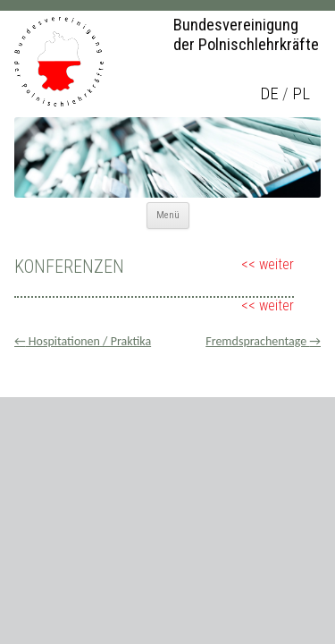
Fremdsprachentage (263, 341)
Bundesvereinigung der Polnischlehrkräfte (246, 35)
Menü (168, 215)
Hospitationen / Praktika (83, 341)
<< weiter (268, 264)
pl (301, 94)
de (269, 94)
